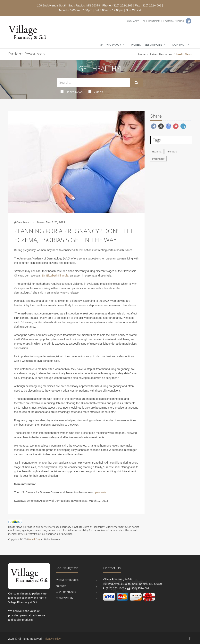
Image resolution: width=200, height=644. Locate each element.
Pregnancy (158, 159)
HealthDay (34, 539)
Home (142, 54)
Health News (72, 92)
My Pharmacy (110, 45)
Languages (132, 21)
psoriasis (101, 492)
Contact (179, 45)
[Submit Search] (136, 83)
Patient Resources (147, 45)
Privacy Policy (65, 598)
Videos (96, 92)
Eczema (157, 152)
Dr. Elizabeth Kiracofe (55, 276)
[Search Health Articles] (93, 82)
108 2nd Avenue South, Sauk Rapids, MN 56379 (68, 5)
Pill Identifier (151, 21)
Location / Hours (174, 21)
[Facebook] (188, 21)
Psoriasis (172, 152)
